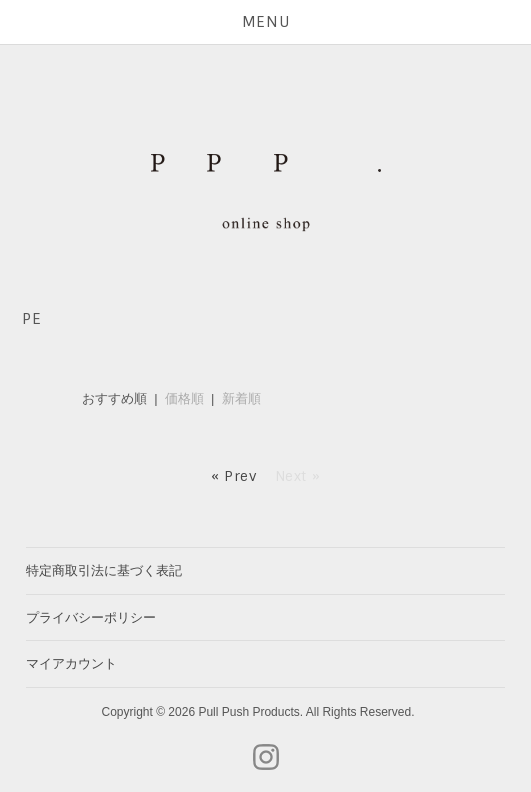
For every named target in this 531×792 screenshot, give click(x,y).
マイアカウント (71, 663)
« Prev (234, 476)
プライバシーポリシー (91, 617)
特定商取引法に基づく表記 (104, 570)
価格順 (184, 398)
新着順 (241, 398)
